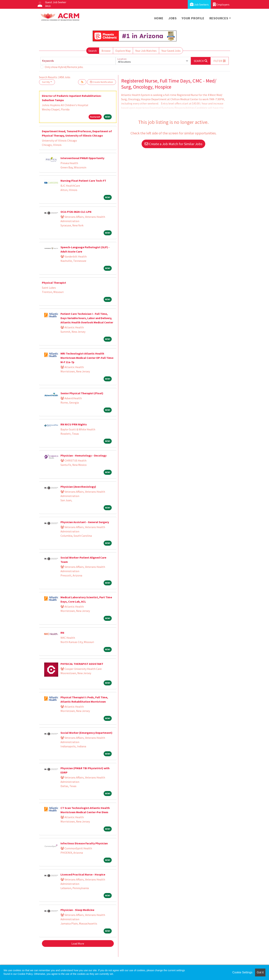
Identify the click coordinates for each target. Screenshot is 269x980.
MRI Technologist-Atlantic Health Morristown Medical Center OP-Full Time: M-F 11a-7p (87, 358)
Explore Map (123, 51)
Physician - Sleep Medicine (77, 910)
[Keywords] (78, 61)
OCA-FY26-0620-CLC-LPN (76, 212)
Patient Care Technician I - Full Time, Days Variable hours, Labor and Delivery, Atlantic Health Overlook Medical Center (87, 318)
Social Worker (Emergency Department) (86, 733)
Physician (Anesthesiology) (78, 487)
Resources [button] (219, 18)
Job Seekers (199, 4)
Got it (260, 972)
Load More (78, 943)
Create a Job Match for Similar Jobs (173, 144)
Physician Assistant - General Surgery (85, 522)
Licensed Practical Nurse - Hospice (83, 874)
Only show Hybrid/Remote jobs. (64, 67)
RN (62, 633)
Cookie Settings (242, 972)
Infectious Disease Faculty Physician (84, 843)
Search (93, 51)
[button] (220, 61)
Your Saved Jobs (171, 51)
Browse (106, 51)
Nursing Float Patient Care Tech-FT (83, 181)
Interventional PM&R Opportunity (82, 158)
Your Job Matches (146, 51)
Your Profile (193, 18)
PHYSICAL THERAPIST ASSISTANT (82, 664)
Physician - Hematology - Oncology (83, 455)
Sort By (46, 82)
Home (159, 18)
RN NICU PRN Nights (74, 424)
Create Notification (101, 82)
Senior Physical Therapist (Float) (82, 393)
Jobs (173, 18)
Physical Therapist (54, 283)
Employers (221, 4)
